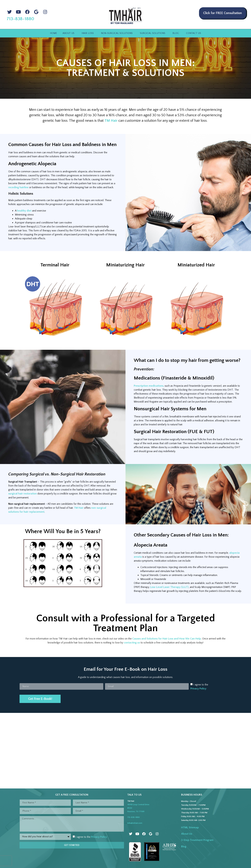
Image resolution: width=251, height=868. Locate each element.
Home (53, 33)
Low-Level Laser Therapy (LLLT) (169, 587)
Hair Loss (88, 33)
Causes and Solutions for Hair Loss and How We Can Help (167, 639)
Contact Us (194, 33)
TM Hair (111, 121)
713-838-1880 (134, 817)
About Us (69, 33)
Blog (176, 33)
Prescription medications (149, 386)
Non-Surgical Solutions (118, 33)
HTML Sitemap (190, 827)
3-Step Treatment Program (197, 840)
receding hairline (18, 187)
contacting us (132, 643)
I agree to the (91, 837)
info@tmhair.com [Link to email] (135, 823)
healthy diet (24, 211)
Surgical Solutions (153, 33)
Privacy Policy (198, 689)
